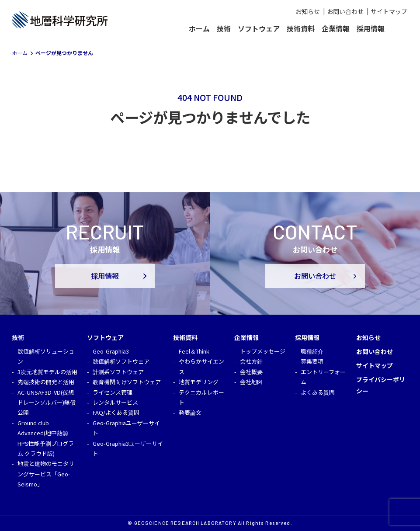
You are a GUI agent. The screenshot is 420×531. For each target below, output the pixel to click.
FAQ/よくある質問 (116, 412)
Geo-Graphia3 (111, 351)
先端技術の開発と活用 (46, 382)
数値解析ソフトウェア (121, 361)
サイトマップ (389, 11)
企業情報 (336, 28)
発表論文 (190, 412)
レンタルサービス (115, 402)
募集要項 (312, 361)
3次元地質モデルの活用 (47, 372)
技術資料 (301, 28)
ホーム (199, 28)
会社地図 (251, 382)
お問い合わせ (345, 11)
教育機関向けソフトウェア (127, 382)
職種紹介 (312, 351)
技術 (224, 28)
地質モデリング (199, 382)
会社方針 (251, 361)
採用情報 (105, 276)
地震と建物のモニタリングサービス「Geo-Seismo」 (46, 474)
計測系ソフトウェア (118, 372)
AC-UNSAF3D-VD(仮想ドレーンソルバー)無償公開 (47, 403)
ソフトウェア (259, 28)
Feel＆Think (194, 351)
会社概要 (251, 372)
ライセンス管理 (113, 392)
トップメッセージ (263, 351)
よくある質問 (318, 392)
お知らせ (308, 11)
